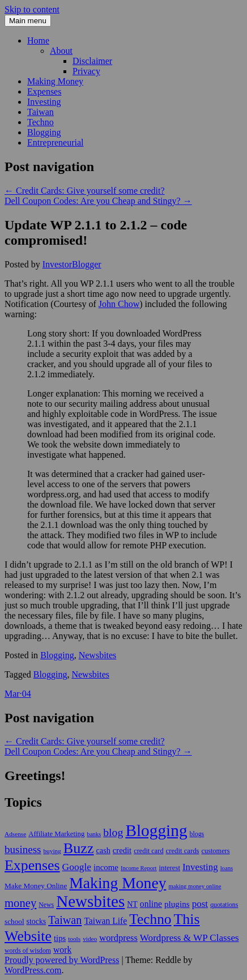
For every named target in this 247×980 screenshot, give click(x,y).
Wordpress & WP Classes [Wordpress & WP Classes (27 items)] (189, 938)
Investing (44, 102)
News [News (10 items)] (46, 905)
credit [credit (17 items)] (122, 850)
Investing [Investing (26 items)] (200, 867)
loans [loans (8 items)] (227, 868)
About (61, 51)
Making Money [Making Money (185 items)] (118, 883)
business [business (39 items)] (23, 849)
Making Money (55, 81)
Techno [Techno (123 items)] (150, 919)
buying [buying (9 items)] (52, 851)
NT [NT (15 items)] (132, 904)
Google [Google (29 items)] (77, 867)
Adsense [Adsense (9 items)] (15, 834)
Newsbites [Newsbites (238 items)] (90, 901)
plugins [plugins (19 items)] (177, 904)
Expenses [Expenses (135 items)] (32, 865)
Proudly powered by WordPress (62, 960)
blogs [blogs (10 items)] (197, 834)
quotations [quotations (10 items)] (224, 905)
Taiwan (41, 112)
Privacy (86, 71)
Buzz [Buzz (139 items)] (79, 848)
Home (38, 41)
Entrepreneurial (56, 142)
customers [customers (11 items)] (216, 851)
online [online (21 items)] (151, 904)
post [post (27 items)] (200, 904)
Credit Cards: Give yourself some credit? (85, 191)
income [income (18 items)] (106, 867)
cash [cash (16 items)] (103, 850)
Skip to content (32, 9)
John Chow (119, 304)
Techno (41, 122)
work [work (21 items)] (62, 950)
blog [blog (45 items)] (113, 832)
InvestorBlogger (72, 264)
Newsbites (98, 655)
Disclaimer (92, 61)
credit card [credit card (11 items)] (148, 851)
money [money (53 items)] (20, 903)
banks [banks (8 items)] (94, 834)
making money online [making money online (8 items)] (195, 886)
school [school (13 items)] (14, 921)
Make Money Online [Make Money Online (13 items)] (36, 886)
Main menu (28, 21)
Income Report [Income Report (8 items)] (139, 868)
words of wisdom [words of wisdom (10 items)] (28, 951)
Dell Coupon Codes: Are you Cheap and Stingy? (98, 201)
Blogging (44, 132)
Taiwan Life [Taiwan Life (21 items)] (105, 921)
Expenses (44, 91)
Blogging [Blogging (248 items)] (156, 830)
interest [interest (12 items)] (170, 868)
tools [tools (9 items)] (74, 939)
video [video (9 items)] (90, 939)
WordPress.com (33, 970)
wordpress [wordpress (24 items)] (118, 938)
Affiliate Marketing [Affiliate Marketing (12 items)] (56, 834)
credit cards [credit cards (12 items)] (183, 851)
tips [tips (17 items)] (60, 938)
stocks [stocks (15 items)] (37, 921)
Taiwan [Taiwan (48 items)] (65, 920)
